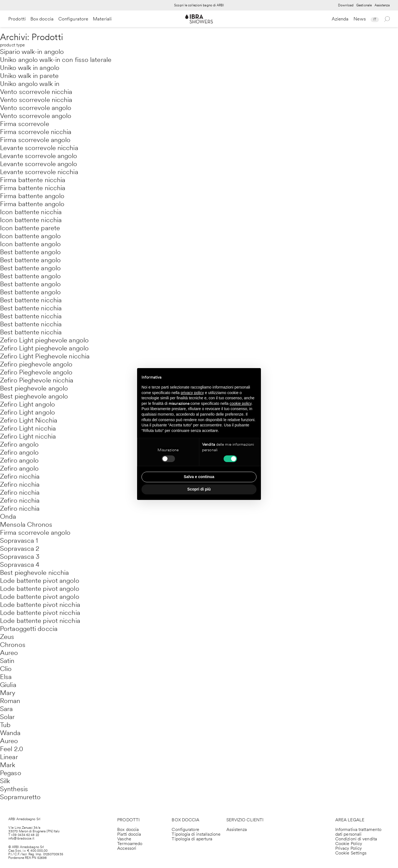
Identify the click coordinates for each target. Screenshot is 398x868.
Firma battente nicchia (33, 180)
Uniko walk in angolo (30, 68)
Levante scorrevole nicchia (39, 148)
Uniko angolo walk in (30, 84)
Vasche (124, 839)
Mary (8, 693)
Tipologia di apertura (192, 839)
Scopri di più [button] (199, 489)
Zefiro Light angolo (28, 404)
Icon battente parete (30, 228)
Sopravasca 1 (19, 540)
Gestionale (364, 5)
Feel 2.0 (12, 749)
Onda (8, 516)
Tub (5, 725)
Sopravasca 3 (20, 556)
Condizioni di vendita (356, 839)
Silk (5, 781)
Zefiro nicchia (20, 476)
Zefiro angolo (19, 444)
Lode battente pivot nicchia (40, 605)
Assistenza (382, 5)
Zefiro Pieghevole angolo (36, 372)
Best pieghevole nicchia (34, 572)
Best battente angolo (30, 252)
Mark (8, 765)
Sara (6, 709)
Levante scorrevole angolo (39, 156)
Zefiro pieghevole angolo (36, 364)
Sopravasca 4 (20, 564)
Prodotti (17, 19)
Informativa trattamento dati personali (358, 832)
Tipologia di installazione (196, 834)
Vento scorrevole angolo (36, 108)
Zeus (7, 637)
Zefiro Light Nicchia (29, 420)
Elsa (6, 677)
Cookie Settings (351, 853)
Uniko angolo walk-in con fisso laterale (56, 60)
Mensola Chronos (26, 524)
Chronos (13, 645)
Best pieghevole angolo (34, 388)
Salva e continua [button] (199, 477)
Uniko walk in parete (29, 76)
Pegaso (11, 773)
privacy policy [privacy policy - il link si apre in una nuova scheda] (192, 393)
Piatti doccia (129, 834)
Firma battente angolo (32, 196)
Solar (7, 717)
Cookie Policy (349, 844)
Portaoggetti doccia (29, 629)
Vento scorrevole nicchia (36, 92)
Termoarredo (130, 844)
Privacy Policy (349, 848)
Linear (9, 757)
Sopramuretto (20, 797)
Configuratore (73, 19)
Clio (6, 669)
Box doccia (42, 19)
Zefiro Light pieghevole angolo (44, 340)
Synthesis (14, 789)
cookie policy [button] (241, 403)
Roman (10, 701)
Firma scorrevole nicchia (36, 132)
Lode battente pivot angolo (40, 580)
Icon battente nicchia (31, 212)
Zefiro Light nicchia (28, 428)
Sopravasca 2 (20, 548)
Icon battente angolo (30, 236)
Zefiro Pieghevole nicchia (37, 380)
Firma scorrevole (25, 124)
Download (346, 5)
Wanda (10, 733)
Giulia (8, 685)
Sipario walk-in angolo (32, 52)
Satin (7, 661)
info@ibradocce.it (21, 838)
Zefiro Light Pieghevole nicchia (45, 356)
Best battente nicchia (31, 300)
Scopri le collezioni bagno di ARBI (199, 5)
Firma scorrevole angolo (35, 140)
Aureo (9, 653)
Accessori (127, 848)
